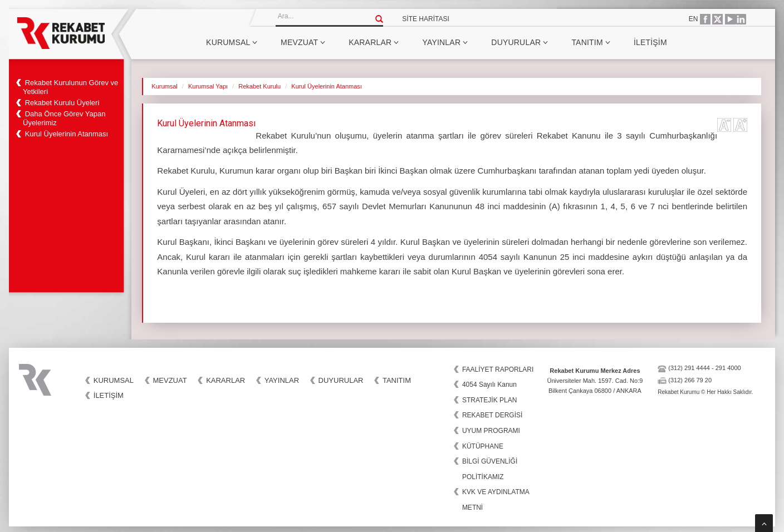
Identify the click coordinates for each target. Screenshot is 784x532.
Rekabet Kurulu (259, 86)
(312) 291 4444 (689, 368)
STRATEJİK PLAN (489, 400)
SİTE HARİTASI (425, 19)
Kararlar (374, 42)
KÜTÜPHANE (483, 446)
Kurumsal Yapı (208, 86)
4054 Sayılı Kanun (489, 385)
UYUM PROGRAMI (491, 431)
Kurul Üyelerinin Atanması (67, 134)
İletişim (650, 42)
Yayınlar (445, 42)
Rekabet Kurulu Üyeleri (62, 103)
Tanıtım (591, 42)
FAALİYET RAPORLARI (498, 370)
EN (694, 19)
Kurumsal (232, 42)
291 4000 (728, 368)
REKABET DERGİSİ (492, 415)
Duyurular (520, 42)
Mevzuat (303, 42)
